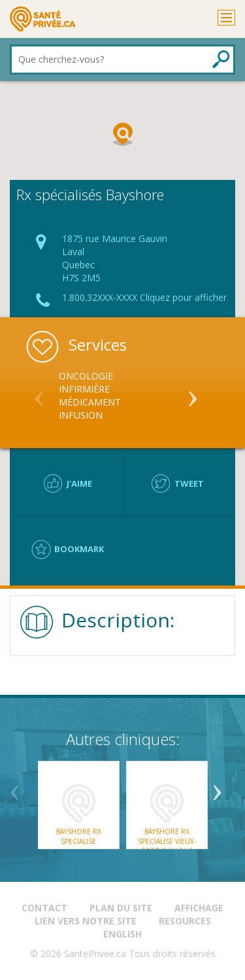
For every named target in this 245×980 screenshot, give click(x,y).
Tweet (189, 483)
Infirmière (84, 389)
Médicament (90, 402)
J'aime (79, 483)
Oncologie (86, 376)
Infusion (81, 415)
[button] (123, 134)
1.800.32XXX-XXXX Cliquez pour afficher (144, 297)
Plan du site (121, 908)
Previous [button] (39, 393)
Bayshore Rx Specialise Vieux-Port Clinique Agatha (167, 846)
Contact (44, 908)
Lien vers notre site (86, 921)
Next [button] (193, 393)
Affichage (199, 908)
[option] (122, 396)
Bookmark (79, 549)
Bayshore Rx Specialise (79, 836)
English (122, 934)
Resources (185, 921)
